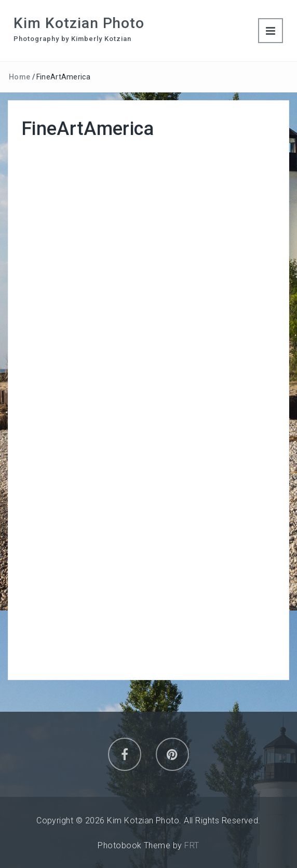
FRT (192, 845)
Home (19, 77)
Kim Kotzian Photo (79, 23)
